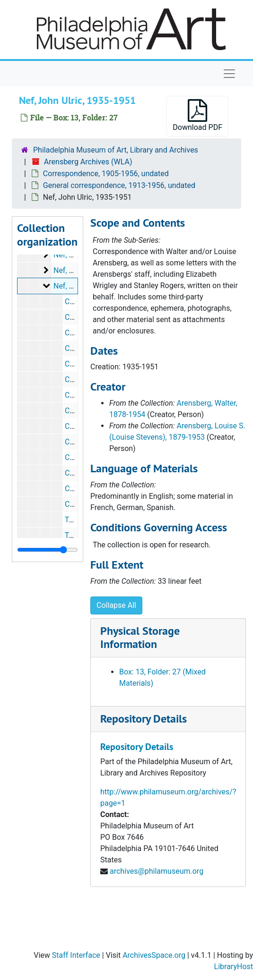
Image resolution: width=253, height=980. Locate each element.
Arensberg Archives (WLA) (88, 162)
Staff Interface (76, 955)
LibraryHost (234, 967)
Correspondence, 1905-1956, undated (106, 174)
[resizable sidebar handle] (48, 550)
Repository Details (144, 719)
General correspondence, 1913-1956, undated (119, 185)
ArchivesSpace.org (154, 955)
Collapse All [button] (116, 605)
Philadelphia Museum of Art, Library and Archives (116, 150)
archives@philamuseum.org (157, 871)
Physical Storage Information (140, 638)
